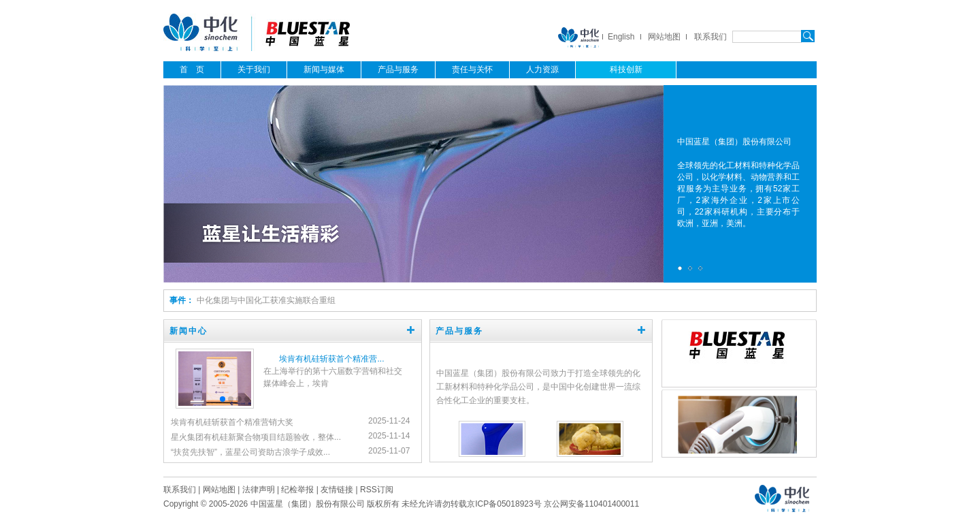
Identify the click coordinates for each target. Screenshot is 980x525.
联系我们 (710, 37)
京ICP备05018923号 (504, 504)
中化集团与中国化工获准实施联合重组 (266, 300)
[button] (223, 399)
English (621, 37)
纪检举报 (297, 490)
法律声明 (259, 490)
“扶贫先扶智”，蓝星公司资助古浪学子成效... (250, 452)
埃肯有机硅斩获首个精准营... (331, 359)
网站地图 (664, 37)
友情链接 (337, 490)
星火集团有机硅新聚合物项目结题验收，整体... (256, 437)
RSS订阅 (377, 490)
